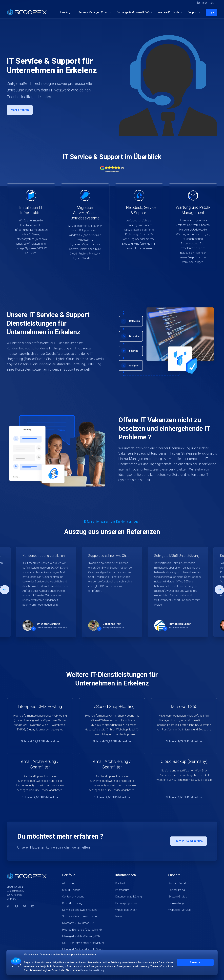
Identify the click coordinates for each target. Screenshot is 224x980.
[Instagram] (8, 907)
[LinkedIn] (33, 907)
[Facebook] (16, 907)
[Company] (194, 12)
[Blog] (205, 3)
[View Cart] (198, 3)
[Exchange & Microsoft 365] (135, 12)
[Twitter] (25, 907)
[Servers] (95, 12)
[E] (112, 592)
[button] (219, 590)
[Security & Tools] (170, 12)
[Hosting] (67, 12)
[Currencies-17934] (213, 3)
